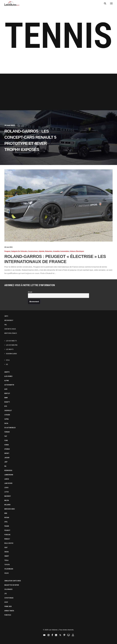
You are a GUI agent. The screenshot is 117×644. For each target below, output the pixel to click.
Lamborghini (9, 475)
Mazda (7, 500)
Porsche (7, 535)
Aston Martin (9, 385)
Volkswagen (9, 569)
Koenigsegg (8, 470)
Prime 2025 (8, 606)
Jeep (6, 462)
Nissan (7, 518)
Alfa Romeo (8, 376)
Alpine (7, 381)
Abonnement (9, 320)
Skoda (7, 552)
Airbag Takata (9, 611)
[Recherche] (104, 3)
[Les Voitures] (12, 3)
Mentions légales (11, 333)
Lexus (6, 488)
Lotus (7, 492)
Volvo (7, 573)
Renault (7, 539)
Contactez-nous (10, 329)
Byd (6, 406)
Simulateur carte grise (13, 581)
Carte (6, 316)
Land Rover (8, 483)
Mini (6, 513)
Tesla (6, 560)
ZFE (6, 594)
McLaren (7, 505)
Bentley (7, 393)
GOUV (6, 602)
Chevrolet (8, 411)
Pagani (7, 526)
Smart (7, 556)
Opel (6, 522)
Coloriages (8, 589)
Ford (6, 441)
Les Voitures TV (11, 341)
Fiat (6, 436)
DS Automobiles (10, 428)
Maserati (8, 496)
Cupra (7, 419)
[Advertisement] (58, 92)
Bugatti (7, 402)
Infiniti (7, 453)
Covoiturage (9, 598)
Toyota (7, 565)
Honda (7, 445)
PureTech (8, 615)
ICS (7, 364)
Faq (6, 325)
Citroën (7, 415)
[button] (111, 3)
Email (30, 292)
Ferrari (7, 432)
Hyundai (7, 449)
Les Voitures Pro (12, 345)
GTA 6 (8, 360)
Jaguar (7, 458)
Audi (6, 389)
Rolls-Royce (9, 543)
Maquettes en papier (12, 585)
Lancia (7, 479)
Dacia (6, 423)
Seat (6, 548)
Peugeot (7, 530)
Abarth (7, 372)
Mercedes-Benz (10, 509)
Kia (5, 466)
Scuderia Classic (11, 354)
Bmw (6, 398)
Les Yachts (10, 349)
